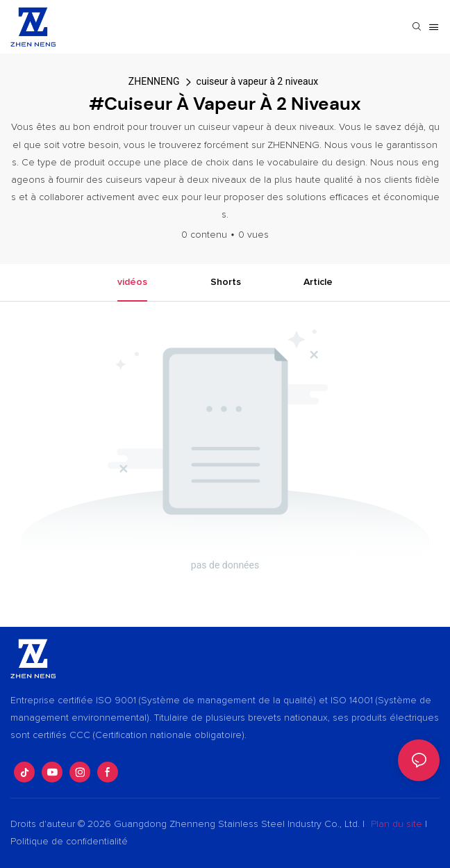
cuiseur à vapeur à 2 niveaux (258, 81)
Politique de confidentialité (69, 842)
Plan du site (397, 824)
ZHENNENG (154, 81)
